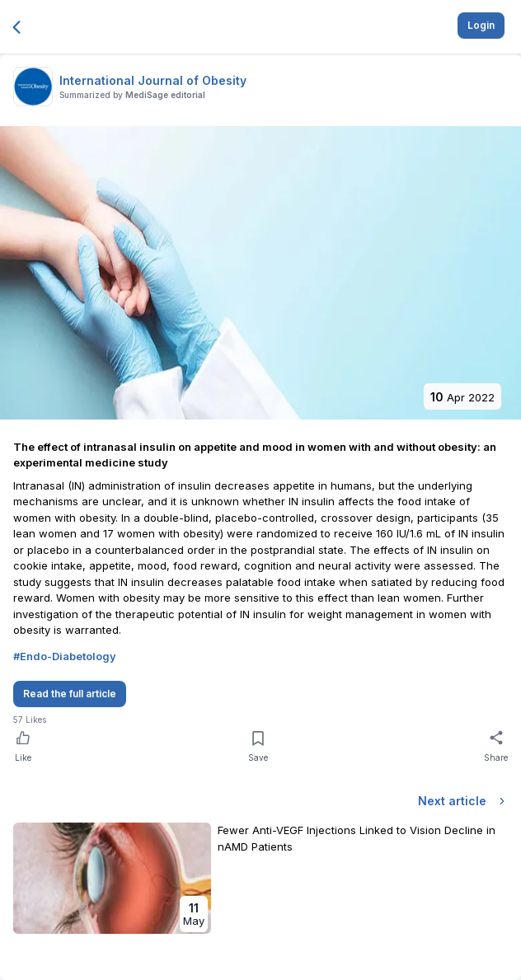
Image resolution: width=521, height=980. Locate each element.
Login (481, 25)
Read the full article (70, 694)
